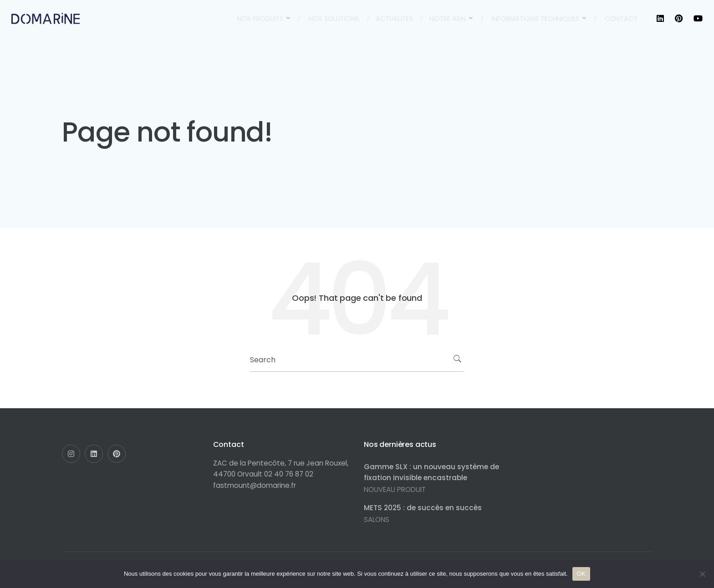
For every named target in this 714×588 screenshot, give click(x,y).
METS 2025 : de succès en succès (423, 508)
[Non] (703, 574)
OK (581, 574)
